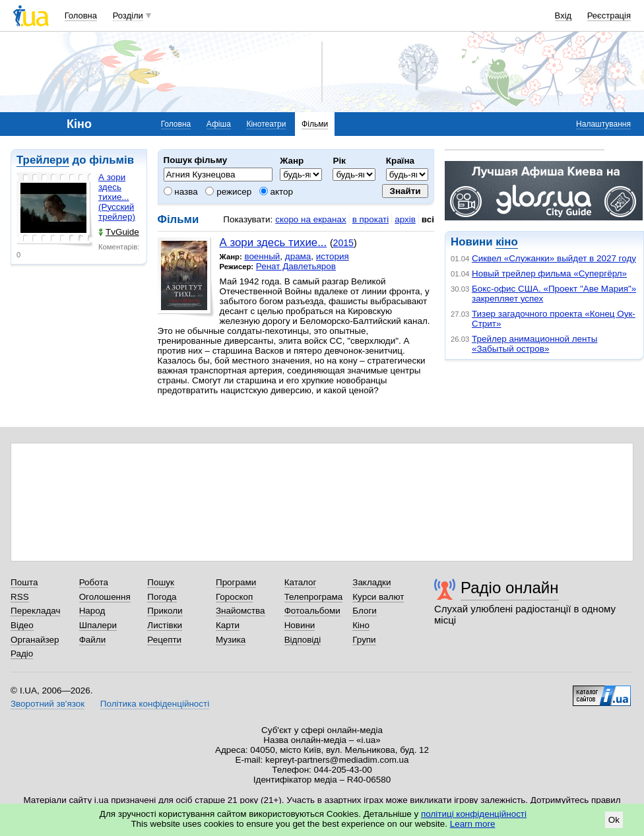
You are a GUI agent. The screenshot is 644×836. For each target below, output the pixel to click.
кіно (506, 242)
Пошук (161, 582)
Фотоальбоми (312, 611)
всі (428, 219)
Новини (300, 625)
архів (405, 219)
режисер (228, 192)
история (333, 256)
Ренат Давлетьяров (296, 266)
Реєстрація (609, 16)
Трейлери (43, 160)
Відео (22, 625)
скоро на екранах (310, 219)
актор (276, 192)
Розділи (128, 16)
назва (181, 192)
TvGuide (119, 232)
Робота (94, 582)
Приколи (165, 611)
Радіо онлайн (510, 588)
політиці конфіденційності (474, 814)
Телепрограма (314, 597)
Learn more (473, 824)
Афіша (219, 124)
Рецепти (164, 640)
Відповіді (303, 640)
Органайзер (35, 640)
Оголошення (105, 597)
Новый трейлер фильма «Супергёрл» (549, 273)
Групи (364, 640)
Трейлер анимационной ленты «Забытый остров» (534, 344)
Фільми (315, 124)
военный (262, 256)
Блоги (365, 611)
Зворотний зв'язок (48, 704)
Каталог (301, 582)
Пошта (24, 582)
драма (298, 256)
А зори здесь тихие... (274, 242)
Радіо (22, 654)
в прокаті (371, 219)
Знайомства (241, 611)
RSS (20, 597)
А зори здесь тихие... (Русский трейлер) (117, 197)
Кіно (361, 625)
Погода (162, 597)
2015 (343, 243)
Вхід (563, 16)
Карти (228, 625)
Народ (92, 611)
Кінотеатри (266, 124)
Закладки (371, 582)
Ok (614, 820)
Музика (231, 640)
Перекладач (35, 611)
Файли (93, 640)
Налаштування (603, 124)
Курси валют (378, 597)
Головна (81, 16)
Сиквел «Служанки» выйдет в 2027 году (554, 258)
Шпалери (98, 625)
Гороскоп (234, 597)
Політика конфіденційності (155, 704)
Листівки (165, 625)
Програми (236, 582)
